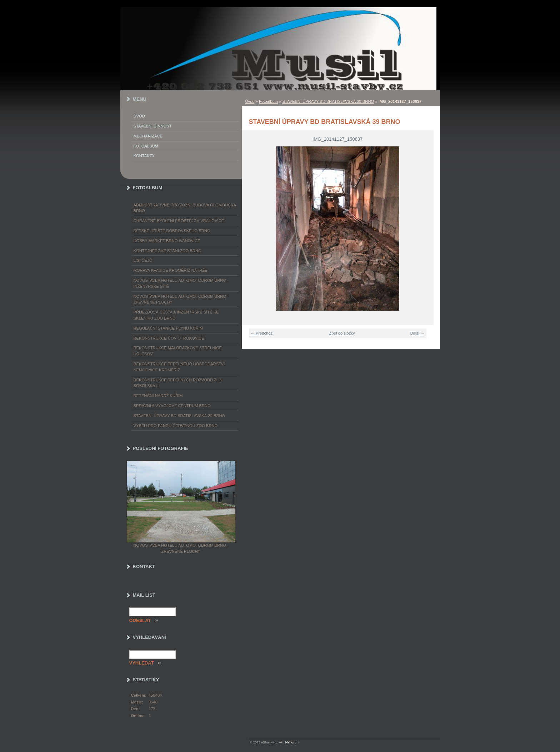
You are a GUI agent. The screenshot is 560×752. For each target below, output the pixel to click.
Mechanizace (148, 136)
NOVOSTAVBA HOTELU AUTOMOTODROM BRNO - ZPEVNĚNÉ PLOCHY (181, 299)
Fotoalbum (268, 101)
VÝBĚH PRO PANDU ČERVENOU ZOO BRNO (176, 426)
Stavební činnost (153, 126)
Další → (417, 333)
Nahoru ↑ (292, 742)
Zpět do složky (342, 333)
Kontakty (144, 156)
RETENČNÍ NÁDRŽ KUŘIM (158, 396)
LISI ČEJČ (143, 260)
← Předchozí (262, 333)
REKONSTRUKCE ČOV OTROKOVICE (169, 338)
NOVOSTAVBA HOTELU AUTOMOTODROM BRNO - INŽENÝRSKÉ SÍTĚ (181, 283)
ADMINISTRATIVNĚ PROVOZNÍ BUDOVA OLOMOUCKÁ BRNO (185, 208)
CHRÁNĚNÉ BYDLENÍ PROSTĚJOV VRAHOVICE (179, 221)
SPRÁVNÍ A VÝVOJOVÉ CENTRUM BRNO (172, 406)
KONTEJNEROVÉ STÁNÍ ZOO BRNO (167, 251)
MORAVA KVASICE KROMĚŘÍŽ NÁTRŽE (171, 270)
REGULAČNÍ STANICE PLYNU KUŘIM (168, 328)
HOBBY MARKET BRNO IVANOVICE (167, 241)
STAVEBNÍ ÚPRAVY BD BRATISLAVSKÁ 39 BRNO (328, 101)
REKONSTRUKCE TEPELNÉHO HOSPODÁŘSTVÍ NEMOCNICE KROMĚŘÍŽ (179, 367)
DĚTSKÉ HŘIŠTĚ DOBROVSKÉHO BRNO (172, 231)
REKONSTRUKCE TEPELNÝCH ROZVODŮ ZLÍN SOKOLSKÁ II (178, 383)
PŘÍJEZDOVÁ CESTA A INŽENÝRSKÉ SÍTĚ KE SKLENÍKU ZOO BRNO (176, 315)
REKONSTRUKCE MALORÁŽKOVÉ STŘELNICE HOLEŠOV (178, 351)
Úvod (250, 101)
